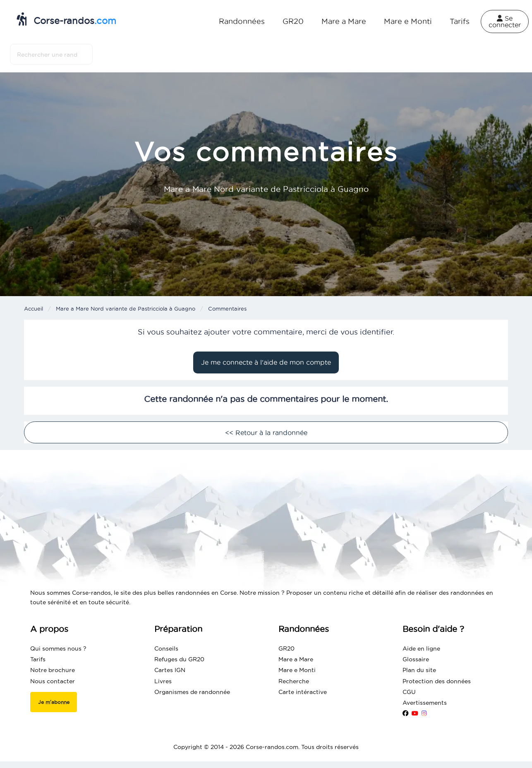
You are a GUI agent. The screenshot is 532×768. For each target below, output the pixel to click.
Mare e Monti (408, 21)
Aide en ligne (421, 648)
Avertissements (425, 703)
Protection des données (437, 681)
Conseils (166, 648)
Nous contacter (53, 681)
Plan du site (419, 670)
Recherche (294, 681)
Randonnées (242, 21)
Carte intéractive (303, 692)
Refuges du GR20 (179, 659)
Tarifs (460, 21)
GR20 (293, 21)
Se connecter (505, 22)
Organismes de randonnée (192, 692)
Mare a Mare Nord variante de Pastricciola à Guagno (126, 309)
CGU (409, 692)
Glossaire (416, 659)
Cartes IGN (170, 670)
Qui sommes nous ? (58, 648)
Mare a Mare (344, 21)
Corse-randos (66, 19)
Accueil (34, 309)
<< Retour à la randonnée (266, 433)
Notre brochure (53, 670)
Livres (163, 681)
